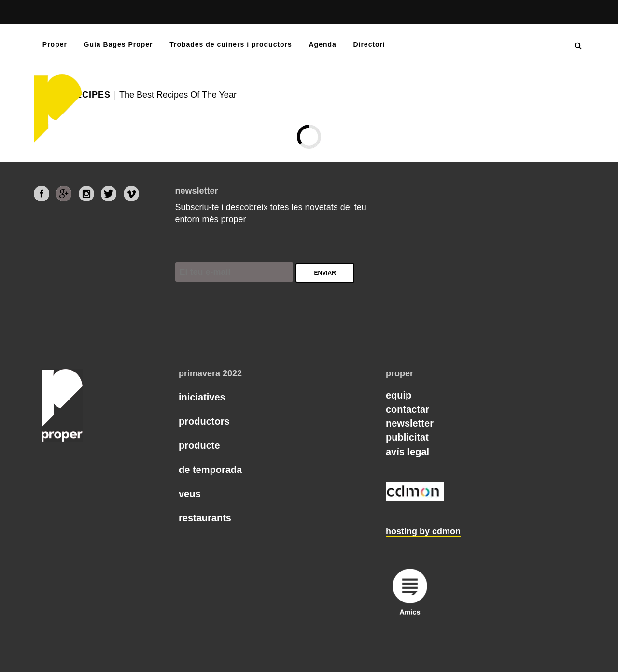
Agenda (322, 44)
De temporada (210, 470)
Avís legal (407, 452)
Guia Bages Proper (119, 44)
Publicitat (407, 437)
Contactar (407, 409)
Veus (190, 494)
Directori (369, 44)
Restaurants (205, 518)
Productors (204, 421)
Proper (55, 44)
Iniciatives (202, 397)
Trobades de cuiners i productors (231, 44)
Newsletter (410, 423)
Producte (199, 445)
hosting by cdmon (423, 531)
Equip (399, 395)
